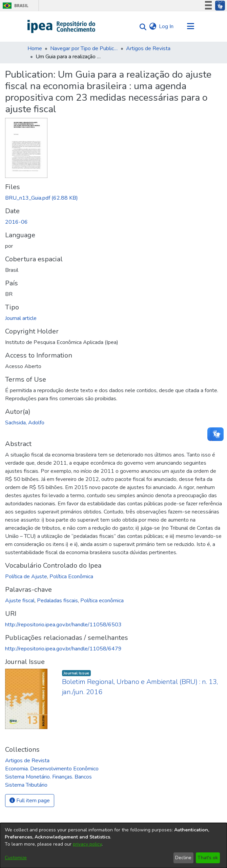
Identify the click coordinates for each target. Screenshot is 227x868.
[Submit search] (141, 27)
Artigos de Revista (148, 48)
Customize (16, 858)
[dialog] (113, 845)
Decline (183, 858)
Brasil (14, 6)
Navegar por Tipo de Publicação (84, 48)
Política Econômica (71, 577)
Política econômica (102, 601)
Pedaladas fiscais (57, 601)
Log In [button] (167, 26)
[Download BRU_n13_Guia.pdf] (42, 198)
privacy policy (87, 844)
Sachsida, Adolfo (25, 423)
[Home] (61, 26)
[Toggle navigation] (190, 26)
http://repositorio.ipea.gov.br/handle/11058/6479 (63, 649)
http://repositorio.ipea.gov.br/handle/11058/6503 (63, 625)
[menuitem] (153, 26)
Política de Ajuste (26, 577)
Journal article (21, 318)
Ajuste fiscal (20, 601)
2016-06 (16, 222)
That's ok (208, 858)
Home (35, 48)
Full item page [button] (30, 801)
